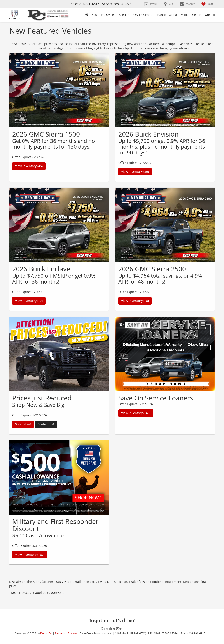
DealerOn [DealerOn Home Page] (46, 633)
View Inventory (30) (135, 172)
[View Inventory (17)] (59, 225)
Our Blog (211, 15)
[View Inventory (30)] (165, 90)
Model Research (191, 15)
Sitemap (60, 633)
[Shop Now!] (59, 354)
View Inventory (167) (136, 413)
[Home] (87, 15)
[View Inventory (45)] (59, 90)
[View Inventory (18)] (165, 225)
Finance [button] (161, 15)
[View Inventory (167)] (165, 354)
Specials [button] (124, 15)
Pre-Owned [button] (108, 15)
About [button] (173, 15)
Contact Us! (46, 424)
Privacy (72, 633)
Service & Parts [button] (142, 15)
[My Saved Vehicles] (207, 4)
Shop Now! (23, 424)
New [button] (94, 15)
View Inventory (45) (29, 166)
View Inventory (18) (135, 301)
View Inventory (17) (29, 301)
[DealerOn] (112, 628)
